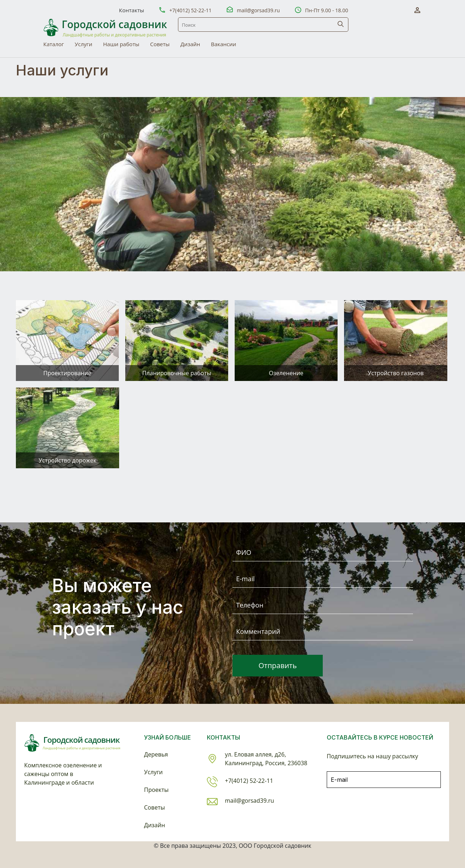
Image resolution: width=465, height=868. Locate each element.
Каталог (54, 44)
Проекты (156, 790)
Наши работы (121, 44)
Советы (160, 44)
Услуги (84, 44)
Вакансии (223, 44)
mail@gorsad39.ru (258, 10)
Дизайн (190, 44)
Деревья (156, 754)
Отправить (278, 665)
